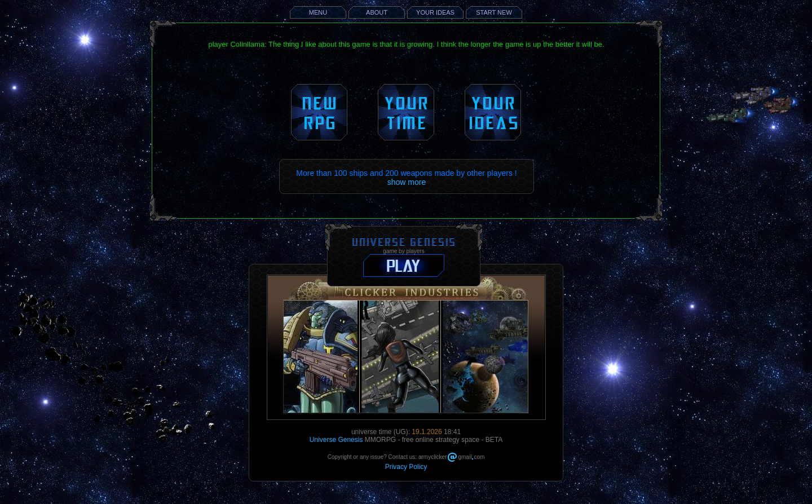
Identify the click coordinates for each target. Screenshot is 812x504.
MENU (318, 12)
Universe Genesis (336, 440)
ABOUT (377, 12)
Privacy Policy (406, 467)
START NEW (494, 12)
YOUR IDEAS (435, 12)
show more (407, 182)
